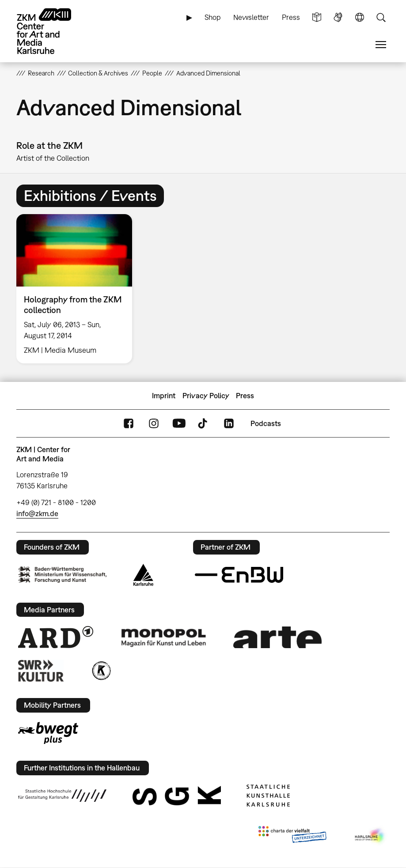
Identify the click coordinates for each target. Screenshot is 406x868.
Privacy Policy (206, 396)
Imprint (164, 396)
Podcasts (266, 423)
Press (291, 17)
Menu (381, 45)
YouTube (179, 424)
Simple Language (317, 17)
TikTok (204, 424)
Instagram (154, 424)
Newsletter (251, 17)
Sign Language (338, 17)
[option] (78, 289)
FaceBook (129, 424)
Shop (213, 17)
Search (381, 17)
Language (360, 17)
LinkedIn (229, 424)
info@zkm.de (37, 513)
